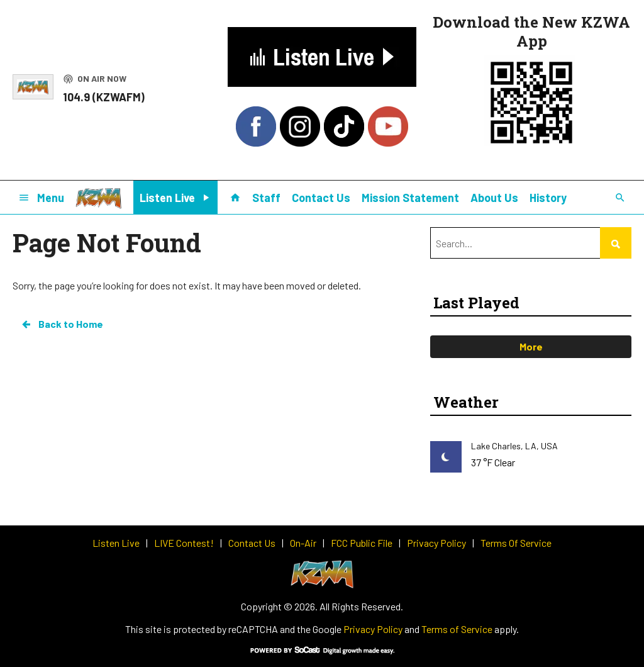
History (548, 198)
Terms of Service (457, 629)
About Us (494, 198)
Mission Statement (410, 198)
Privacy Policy (373, 629)
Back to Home (62, 324)
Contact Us (321, 198)
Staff (266, 198)
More (531, 346)
